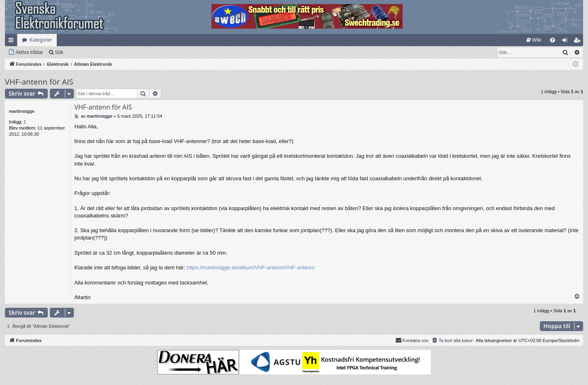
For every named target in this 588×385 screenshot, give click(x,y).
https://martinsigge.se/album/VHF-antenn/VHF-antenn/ (251, 267)
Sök (59, 52)
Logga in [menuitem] (567, 42)
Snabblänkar (13, 42)
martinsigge (22, 111)
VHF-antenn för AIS (39, 82)
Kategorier (41, 40)
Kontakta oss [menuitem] (412, 340)
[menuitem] (534, 40)
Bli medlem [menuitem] (579, 42)
